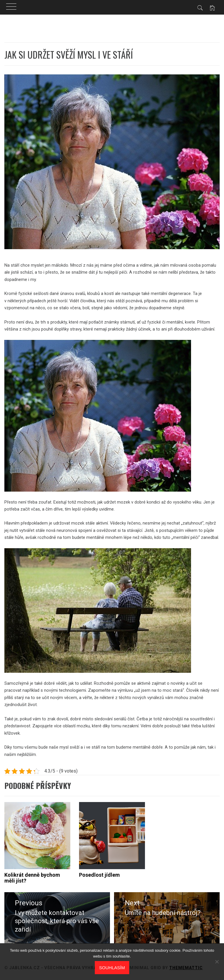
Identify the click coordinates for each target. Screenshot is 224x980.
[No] (217, 962)
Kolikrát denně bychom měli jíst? (32, 878)
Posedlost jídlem (99, 875)
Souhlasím (112, 968)
